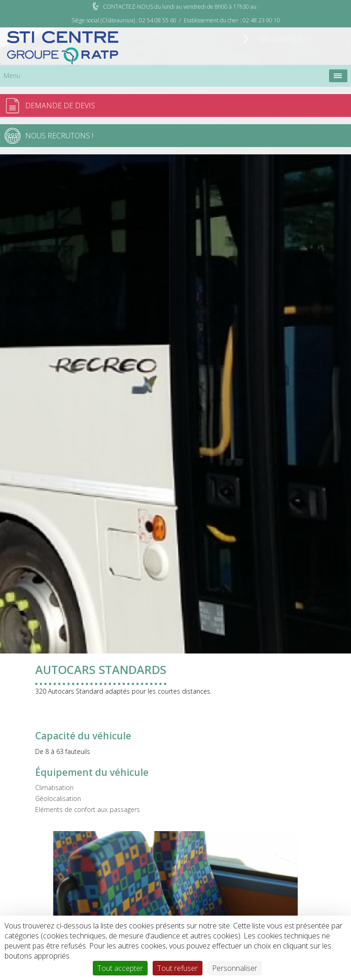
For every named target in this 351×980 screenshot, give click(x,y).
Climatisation (54, 788)
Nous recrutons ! (59, 136)
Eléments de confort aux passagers (88, 809)
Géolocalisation (58, 798)
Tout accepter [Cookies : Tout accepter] (120, 968)
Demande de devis (60, 105)
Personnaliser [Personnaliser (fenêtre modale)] (235, 968)
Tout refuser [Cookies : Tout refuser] (178, 968)
